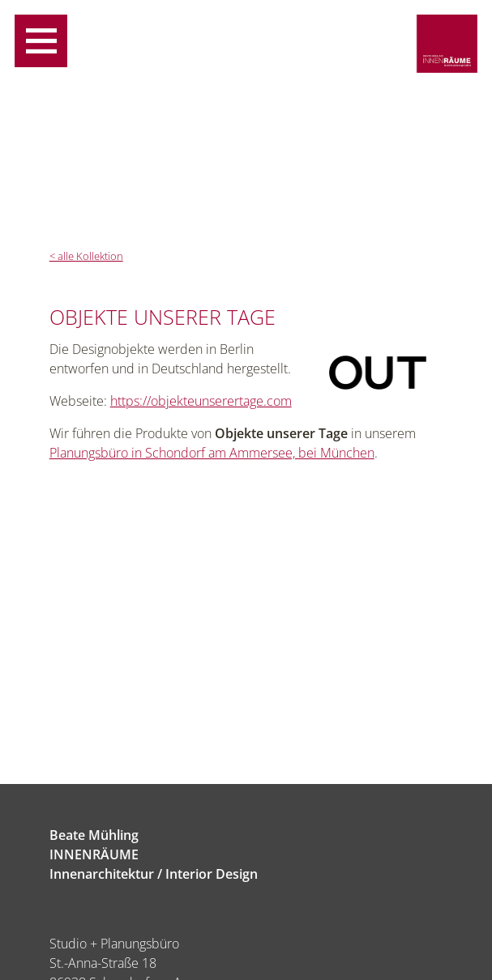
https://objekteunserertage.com (201, 401)
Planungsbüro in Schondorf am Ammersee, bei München (212, 453)
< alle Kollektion (86, 256)
